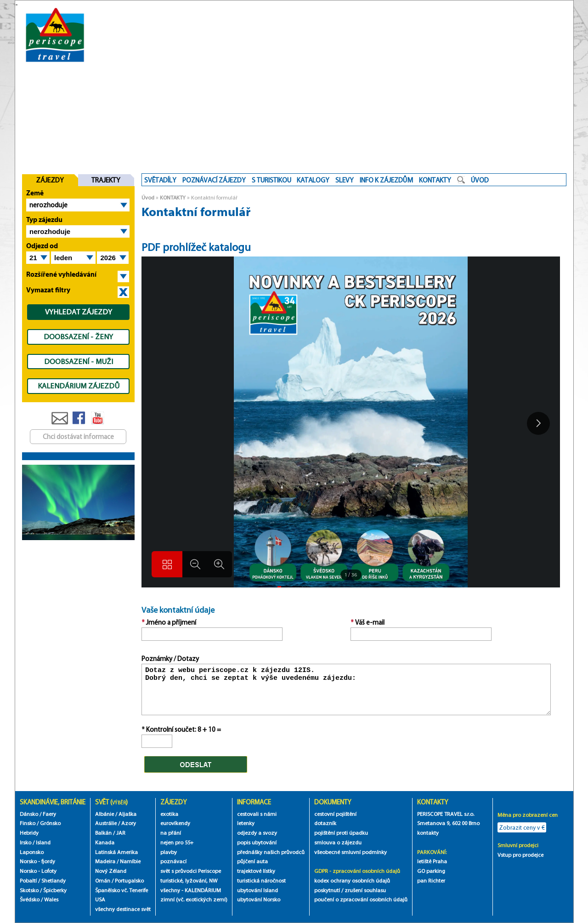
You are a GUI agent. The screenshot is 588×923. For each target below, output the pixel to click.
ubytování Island (257, 890)
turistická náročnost (261, 880)
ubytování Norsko (259, 899)
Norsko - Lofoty (38, 871)
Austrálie (106, 823)
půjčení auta (252, 861)
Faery (49, 814)
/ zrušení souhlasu (364, 890)
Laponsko (32, 852)
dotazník (325, 823)
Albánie (105, 814)
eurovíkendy (175, 823)
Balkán (103, 833)
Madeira (105, 861)
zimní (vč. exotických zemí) (194, 899)
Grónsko (50, 823)
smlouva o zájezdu (339, 842)
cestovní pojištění (335, 814)
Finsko (28, 823)
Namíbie (130, 861)
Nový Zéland (111, 871)
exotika (169, 814)
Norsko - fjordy (37, 861)
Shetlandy (54, 880)
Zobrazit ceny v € (522, 827)
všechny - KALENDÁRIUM (191, 890)
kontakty (429, 833)
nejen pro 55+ (177, 842)
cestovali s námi (257, 814)
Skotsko (29, 890)
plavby (169, 852)
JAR (121, 833)
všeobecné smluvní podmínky (351, 852)
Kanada (105, 842)
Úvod (148, 197)
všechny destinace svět (123, 909)
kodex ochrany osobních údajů (352, 880)
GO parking (431, 871)
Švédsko (30, 899)
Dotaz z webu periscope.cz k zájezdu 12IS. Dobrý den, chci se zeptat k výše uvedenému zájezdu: (346, 689)
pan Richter (431, 880)
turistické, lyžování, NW (189, 880)
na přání (171, 833)
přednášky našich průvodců (271, 852)
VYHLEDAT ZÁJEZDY (79, 312)
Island (43, 842)
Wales (51, 899)
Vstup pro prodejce (520, 855)
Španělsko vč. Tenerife (122, 890)
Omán (103, 880)
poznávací (173, 861)
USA (100, 899)
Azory (129, 823)
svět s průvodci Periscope (191, 871)
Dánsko (29, 814)
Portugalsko (129, 880)
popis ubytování (257, 842)
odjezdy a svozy (257, 833)
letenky (246, 823)
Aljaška (127, 814)
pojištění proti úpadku (341, 833)
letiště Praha (432, 861)
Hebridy (29, 833)
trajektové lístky (256, 871)
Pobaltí (28, 880)
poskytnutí (327, 890)
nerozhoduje (48, 205)
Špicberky (55, 890)
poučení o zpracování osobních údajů (361, 899)
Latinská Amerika (116, 852)
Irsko (25, 842)
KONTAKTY (173, 197)
